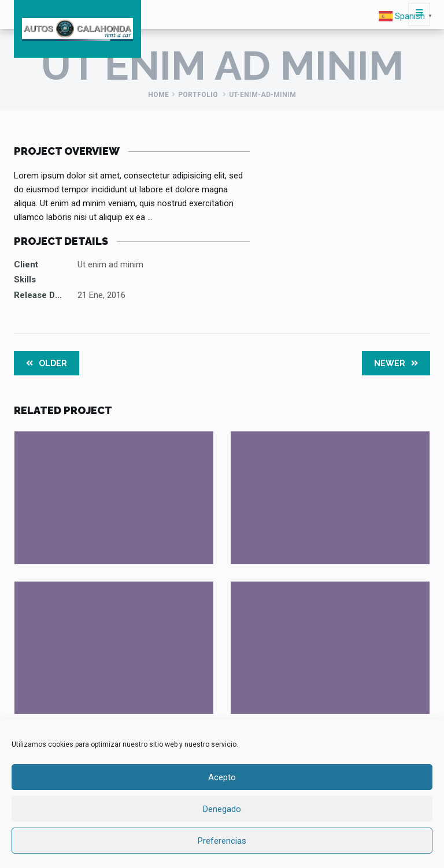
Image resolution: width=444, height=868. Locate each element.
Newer (396, 363)
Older (47, 363)
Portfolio (198, 95)
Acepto (222, 777)
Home (158, 95)
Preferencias (222, 841)
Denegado (222, 809)
